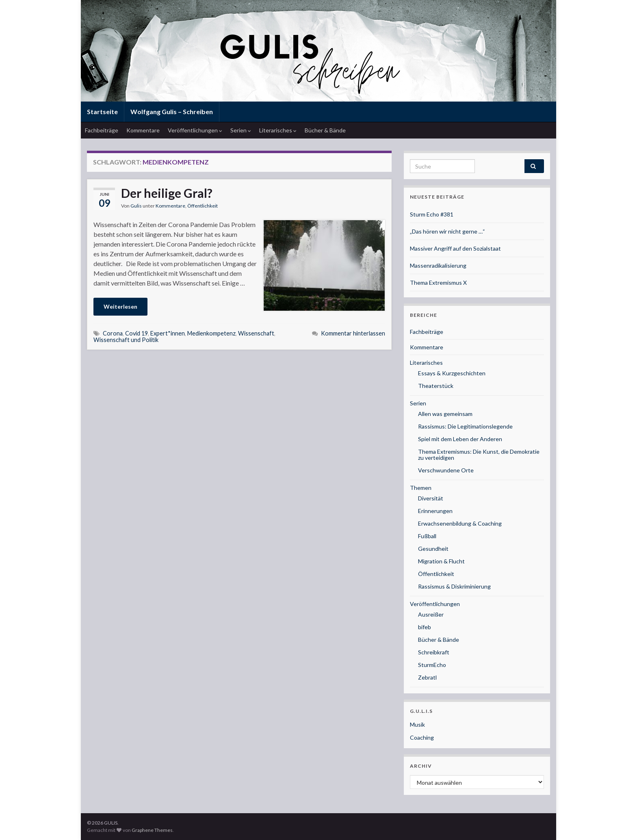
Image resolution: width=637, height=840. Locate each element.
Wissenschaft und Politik (126, 340)
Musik (417, 724)
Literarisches (278, 130)
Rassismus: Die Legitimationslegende (465, 426)
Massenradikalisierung (438, 265)
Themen (421, 488)
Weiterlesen (120, 306)
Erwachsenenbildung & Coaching (460, 523)
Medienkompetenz (211, 333)
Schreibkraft (434, 652)
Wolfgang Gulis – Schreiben (172, 111)
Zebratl (427, 677)
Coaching (422, 737)
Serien (241, 130)
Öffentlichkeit (203, 206)
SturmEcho (432, 665)
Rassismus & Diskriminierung (454, 586)
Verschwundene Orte (446, 470)
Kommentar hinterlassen (353, 333)
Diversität (431, 498)
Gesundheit (433, 549)
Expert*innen (168, 333)
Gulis (136, 206)
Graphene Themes (152, 830)
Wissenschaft (256, 333)
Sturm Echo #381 (432, 214)
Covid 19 (136, 333)
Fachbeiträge (102, 130)
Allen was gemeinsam (445, 414)
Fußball (427, 536)
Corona (113, 333)
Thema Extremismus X (438, 283)
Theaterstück (436, 386)
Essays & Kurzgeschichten (452, 373)
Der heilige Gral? (167, 193)
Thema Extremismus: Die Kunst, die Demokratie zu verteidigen (479, 455)
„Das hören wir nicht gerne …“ (447, 231)
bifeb (425, 627)
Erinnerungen (435, 511)
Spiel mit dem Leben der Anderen (460, 439)
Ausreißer (431, 614)
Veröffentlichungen (195, 130)
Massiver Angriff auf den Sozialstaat (455, 248)
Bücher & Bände (325, 130)
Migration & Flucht (441, 561)
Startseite (102, 111)
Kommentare (143, 130)
